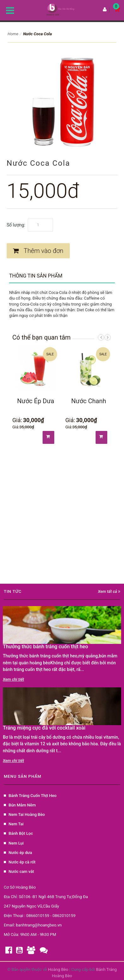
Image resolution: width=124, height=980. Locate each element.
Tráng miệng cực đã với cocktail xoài (44, 728)
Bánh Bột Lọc (18, 833)
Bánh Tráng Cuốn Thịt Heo (30, 796)
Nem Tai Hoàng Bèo (24, 814)
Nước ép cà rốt (20, 862)
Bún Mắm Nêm (20, 805)
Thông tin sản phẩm (36, 276)
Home (13, 34)
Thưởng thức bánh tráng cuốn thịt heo (45, 647)
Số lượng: (16, 225)
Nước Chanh (89, 401)
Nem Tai (14, 824)
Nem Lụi (14, 843)
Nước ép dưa (18, 853)
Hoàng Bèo (59, 969)
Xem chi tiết (13, 679)
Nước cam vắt (19, 871)
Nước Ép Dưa (35, 401)
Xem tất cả (109, 591)
